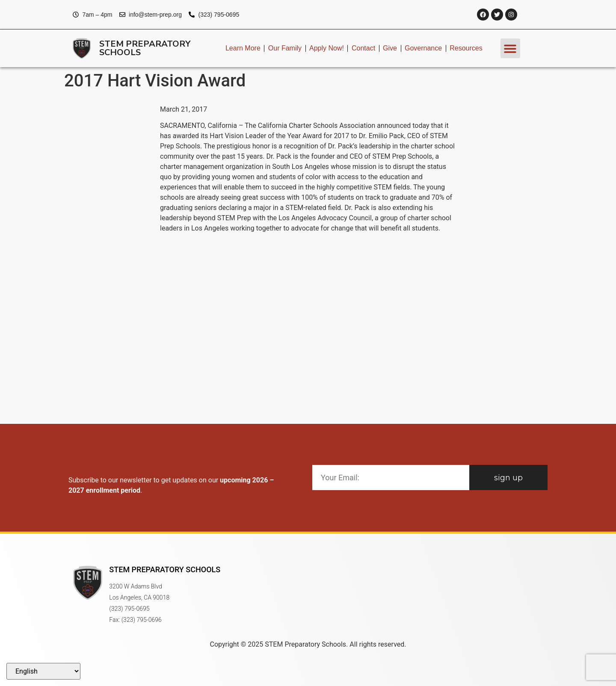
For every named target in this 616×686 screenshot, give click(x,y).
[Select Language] (43, 671)
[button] (511, 49)
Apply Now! (327, 48)
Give (390, 48)
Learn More (243, 48)
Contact (363, 48)
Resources (466, 48)
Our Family (285, 48)
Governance (423, 48)
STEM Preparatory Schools (145, 48)
